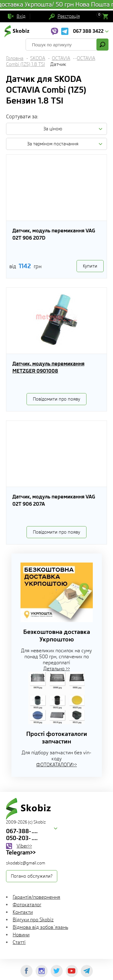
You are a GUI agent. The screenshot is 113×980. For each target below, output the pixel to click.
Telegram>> (21, 852)
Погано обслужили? (32, 876)
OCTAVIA (61, 58)
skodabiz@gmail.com (26, 863)
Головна (15, 58)
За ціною (53, 129)
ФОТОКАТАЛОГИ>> (56, 765)
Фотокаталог (27, 905)
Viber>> (24, 846)
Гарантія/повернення (36, 897)
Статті (19, 942)
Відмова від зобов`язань (40, 927)
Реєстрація (69, 16)
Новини (21, 935)
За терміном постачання (53, 144)
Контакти (23, 912)
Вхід (21, 16)
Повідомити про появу (56, 399)
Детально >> (57, 669)
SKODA (38, 58)
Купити (90, 266)
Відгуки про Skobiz (33, 920)
